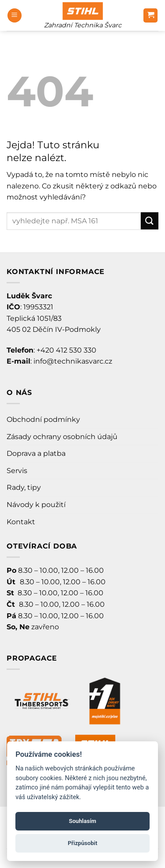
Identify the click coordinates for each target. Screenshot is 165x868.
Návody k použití (36, 505)
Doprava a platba (36, 453)
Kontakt (21, 522)
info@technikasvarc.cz (73, 361)
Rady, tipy (24, 487)
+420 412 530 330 (66, 350)
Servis (17, 471)
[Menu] (15, 16)
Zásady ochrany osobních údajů (62, 437)
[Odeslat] (150, 221)
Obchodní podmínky (43, 419)
